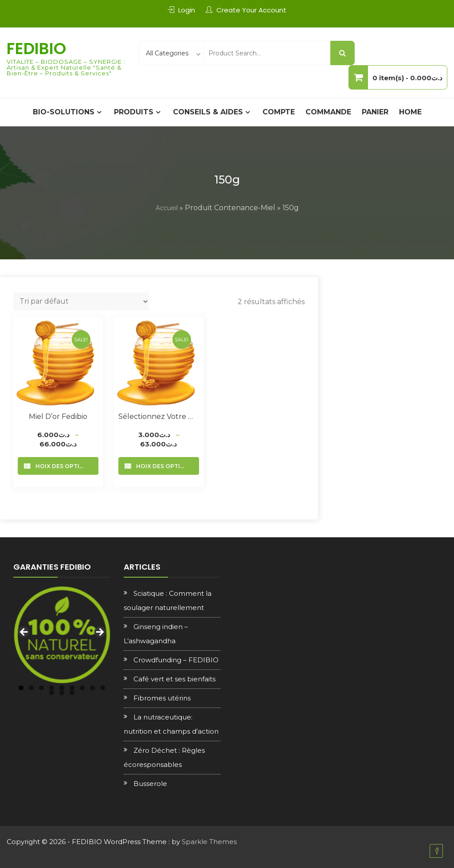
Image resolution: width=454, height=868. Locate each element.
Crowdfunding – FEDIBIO (176, 660)
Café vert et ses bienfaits (174, 679)
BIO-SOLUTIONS (64, 112)
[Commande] (81, 301)
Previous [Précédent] (24, 633)
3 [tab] (41, 688)
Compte (279, 112)
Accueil (167, 208)
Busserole (150, 784)
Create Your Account (251, 10)
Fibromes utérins (162, 698)
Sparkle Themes (209, 842)
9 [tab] (103, 688)
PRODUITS (134, 112)
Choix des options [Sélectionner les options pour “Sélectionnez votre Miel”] (162, 466)
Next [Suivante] (99, 633)
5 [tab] (62, 688)
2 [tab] (31, 688)
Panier (375, 112)
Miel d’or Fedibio (58, 416)
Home (410, 112)
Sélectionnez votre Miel (159, 416)
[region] (62, 635)
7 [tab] (82, 688)
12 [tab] (72, 693)
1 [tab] (21, 688)
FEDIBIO (36, 49)
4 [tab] (52, 688)
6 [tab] (72, 688)
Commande (328, 112)
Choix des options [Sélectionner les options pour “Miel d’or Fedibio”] (62, 466)
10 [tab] (52, 693)
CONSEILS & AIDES (208, 112)
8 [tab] (92, 688)
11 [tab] (62, 693)
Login (187, 10)
